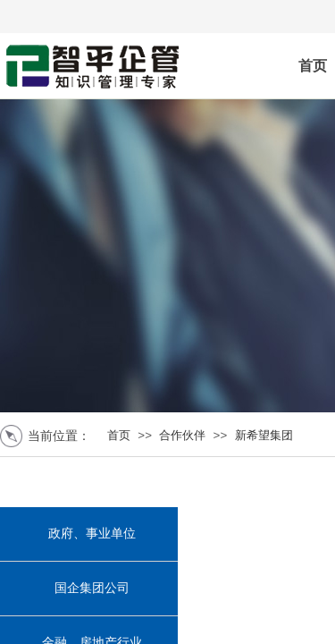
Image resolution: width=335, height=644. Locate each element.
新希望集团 (264, 435)
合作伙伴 (182, 435)
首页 (119, 435)
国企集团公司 (92, 588)
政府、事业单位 (92, 534)
